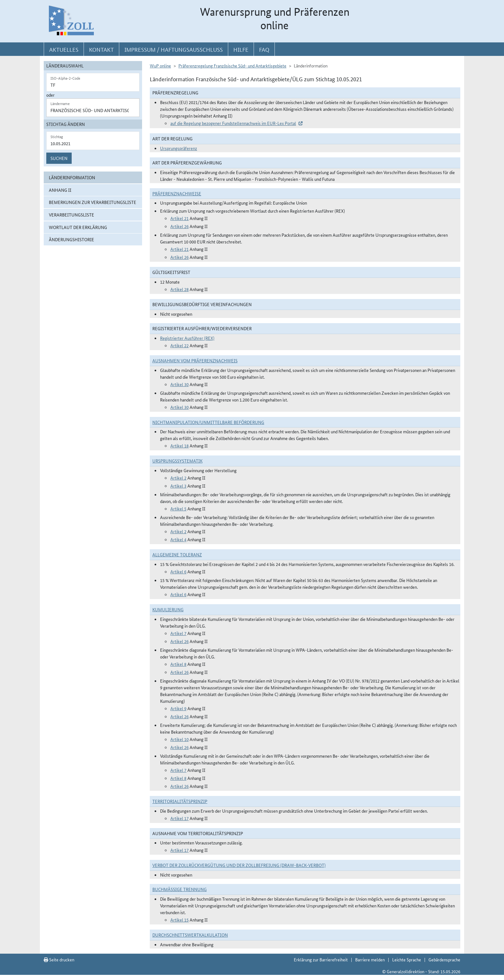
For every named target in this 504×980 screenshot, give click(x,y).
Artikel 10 (180, 739)
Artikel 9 (178, 708)
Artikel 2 (178, 478)
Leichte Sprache (407, 959)
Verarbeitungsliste (72, 215)
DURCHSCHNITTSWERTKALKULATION (190, 935)
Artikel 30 (180, 384)
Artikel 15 (180, 920)
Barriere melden (370, 959)
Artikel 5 (178, 508)
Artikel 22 (180, 345)
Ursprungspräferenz (179, 148)
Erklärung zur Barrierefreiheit (321, 959)
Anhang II (60, 190)
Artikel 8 (178, 664)
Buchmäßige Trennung (180, 889)
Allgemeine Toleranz (177, 554)
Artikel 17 (180, 818)
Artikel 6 (178, 571)
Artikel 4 (178, 539)
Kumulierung (168, 609)
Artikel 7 (178, 633)
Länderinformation (72, 177)
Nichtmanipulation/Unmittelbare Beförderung (208, 422)
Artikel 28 (180, 289)
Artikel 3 (178, 486)
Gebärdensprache (444, 959)
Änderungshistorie (72, 239)
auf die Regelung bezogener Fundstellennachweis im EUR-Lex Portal (233, 123)
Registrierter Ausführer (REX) (187, 338)
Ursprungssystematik (177, 461)
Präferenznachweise (177, 193)
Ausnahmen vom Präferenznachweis (195, 360)
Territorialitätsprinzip (180, 801)
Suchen (59, 158)
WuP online (160, 66)
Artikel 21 (180, 218)
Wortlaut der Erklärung (78, 227)
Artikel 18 (180, 446)
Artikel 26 (180, 226)
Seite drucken (59, 959)
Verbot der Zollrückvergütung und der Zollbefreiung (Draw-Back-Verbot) (239, 865)
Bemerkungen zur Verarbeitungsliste (93, 202)
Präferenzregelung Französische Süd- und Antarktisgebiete (232, 66)
